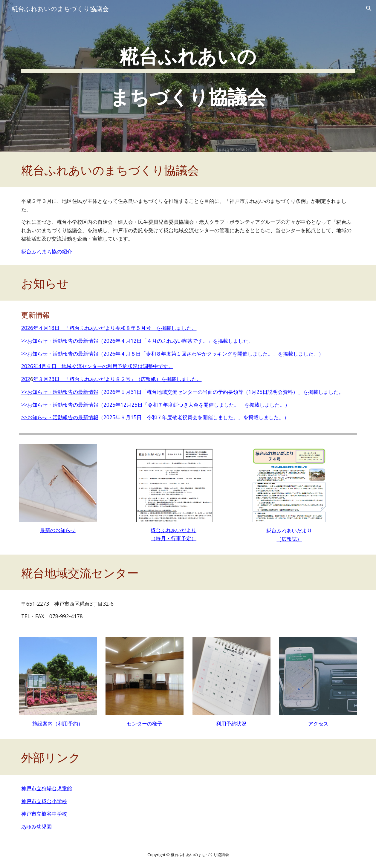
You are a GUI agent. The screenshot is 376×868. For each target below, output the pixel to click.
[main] (188, 76)
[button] (369, 8)
